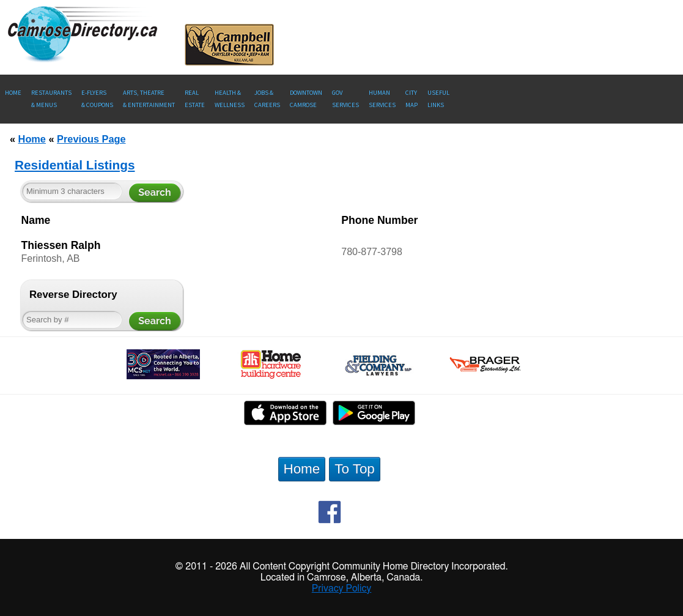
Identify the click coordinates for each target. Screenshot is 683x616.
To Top (355, 469)
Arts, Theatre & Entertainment (149, 99)
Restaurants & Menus (51, 99)
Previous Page (91, 139)
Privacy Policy (342, 588)
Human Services (382, 99)
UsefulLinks (438, 99)
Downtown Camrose (306, 99)
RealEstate (195, 99)
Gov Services (345, 99)
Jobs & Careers (267, 99)
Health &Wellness (230, 99)
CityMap (412, 99)
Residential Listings (75, 165)
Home (13, 93)
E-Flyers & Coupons (97, 99)
